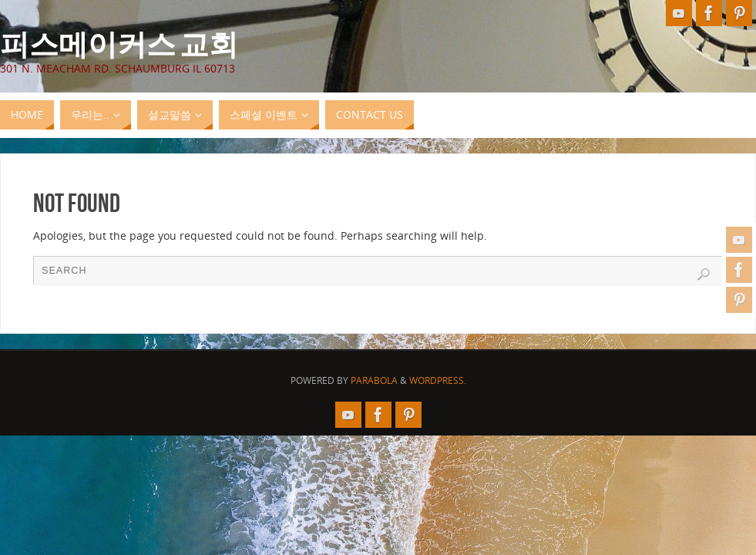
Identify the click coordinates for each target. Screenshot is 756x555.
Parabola (374, 380)
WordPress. (438, 380)
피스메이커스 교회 (119, 43)
